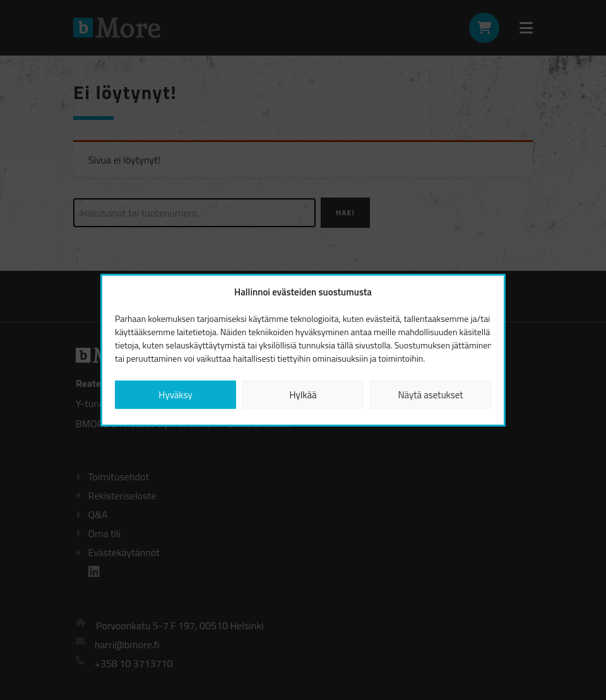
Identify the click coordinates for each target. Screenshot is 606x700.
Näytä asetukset (430, 394)
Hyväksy (175, 394)
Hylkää (303, 394)
